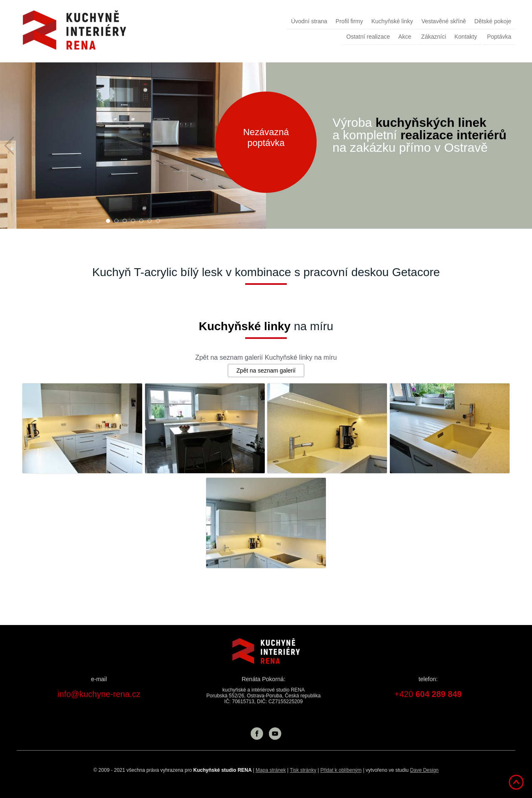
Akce (405, 37)
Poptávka (499, 37)
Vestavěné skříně (444, 21)
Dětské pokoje (493, 21)
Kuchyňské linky (392, 21)
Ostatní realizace (368, 37)
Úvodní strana (309, 21)
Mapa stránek (271, 770)
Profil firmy (349, 21)
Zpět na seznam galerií (266, 371)
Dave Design (425, 770)
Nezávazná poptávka (266, 137)
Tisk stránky (303, 770)
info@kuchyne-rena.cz (99, 694)
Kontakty (465, 37)
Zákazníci (433, 37)
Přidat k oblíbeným (341, 770)
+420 (428, 694)
